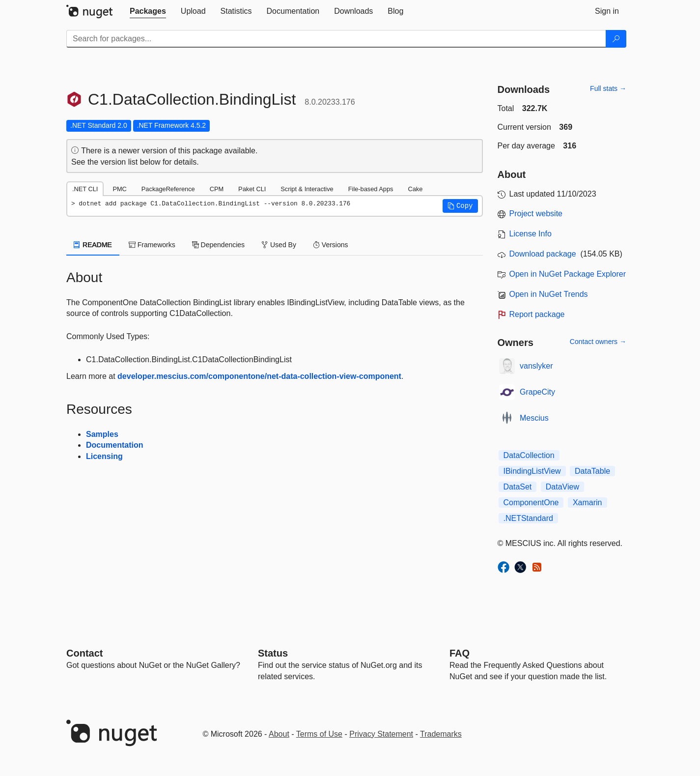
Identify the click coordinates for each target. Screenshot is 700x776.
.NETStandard (528, 518)
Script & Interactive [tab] (307, 189)
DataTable (592, 471)
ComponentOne (531, 503)
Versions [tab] (331, 245)
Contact (84, 653)
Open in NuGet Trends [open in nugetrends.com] (549, 294)
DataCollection (529, 455)
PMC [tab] (119, 189)
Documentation (114, 445)
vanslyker (536, 366)
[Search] (616, 39)
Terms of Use (319, 734)
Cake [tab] (415, 189)
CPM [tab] (217, 189)
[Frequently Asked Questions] (460, 653)
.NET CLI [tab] (85, 189)
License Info (531, 234)
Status (273, 653)
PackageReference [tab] (168, 189)
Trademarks (441, 734)
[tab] (148, 11)
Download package (543, 254)
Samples (102, 434)
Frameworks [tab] (152, 245)
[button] (460, 206)
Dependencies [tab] (218, 245)
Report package (537, 314)
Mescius (534, 418)
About (279, 734)
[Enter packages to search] (336, 39)
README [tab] (93, 245)
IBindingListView (532, 471)
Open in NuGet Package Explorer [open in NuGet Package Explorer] (568, 274)
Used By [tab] (279, 245)
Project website (536, 214)
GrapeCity (537, 392)
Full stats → (608, 88)
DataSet (518, 487)
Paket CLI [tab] (252, 189)
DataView (562, 487)
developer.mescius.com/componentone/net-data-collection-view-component (259, 376)
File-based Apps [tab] (371, 189)
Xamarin (588, 503)
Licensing (104, 456)
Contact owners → (598, 342)
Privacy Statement (381, 734)
